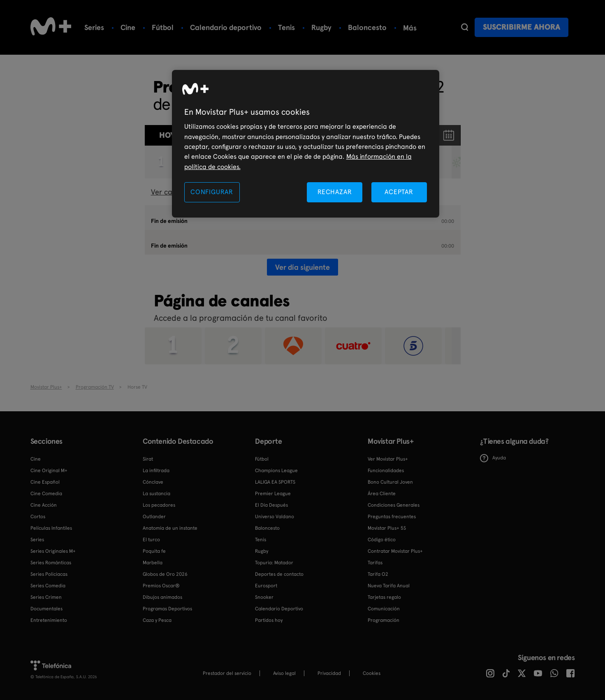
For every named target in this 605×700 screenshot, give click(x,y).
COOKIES (372, 673)
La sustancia (156, 494)
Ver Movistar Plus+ (388, 459)
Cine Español (45, 482)
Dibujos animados (162, 597)
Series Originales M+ (53, 551)
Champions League (276, 471)
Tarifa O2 (378, 574)
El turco (151, 540)
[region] (306, 144)
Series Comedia (48, 586)
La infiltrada (156, 471)
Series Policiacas (49, 574)
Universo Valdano (275, 517)
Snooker (264, 597)
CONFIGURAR (212, 192)
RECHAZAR (335, 192)
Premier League (273, 494)
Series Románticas (51, 563)
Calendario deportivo (226, 27)
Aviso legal (284, 673)
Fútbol (163, 27)
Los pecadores (159, 505)
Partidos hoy (269, 620)
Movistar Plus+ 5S (387, 528)
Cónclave (153, 482)
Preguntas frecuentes (392, 517)
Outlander (154, 517)
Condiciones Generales (394, 505)
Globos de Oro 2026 (165, 574)
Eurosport (266, 586)
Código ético (382, 540)
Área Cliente (382, 494)
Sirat (148, 459)
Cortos (38, 517)
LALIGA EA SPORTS (275, 482)
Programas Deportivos (167, 609)
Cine (128, 27)
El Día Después (271, 505)
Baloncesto (367, 27)
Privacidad (329, 673)
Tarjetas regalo (384, 597)
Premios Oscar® (161, 586)
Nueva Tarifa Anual (389, 586)
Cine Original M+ (49, 471)
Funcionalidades (386, 471)
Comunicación (384, 609)
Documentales (46, 609)
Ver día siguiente (302, 267)
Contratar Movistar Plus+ (395, 551)
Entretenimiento (49, 620)
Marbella (153, 563)
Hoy (167, 135)
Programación (384, 620)
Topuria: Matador (274, 563)
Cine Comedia (46, 494)
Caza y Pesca (157, 620)
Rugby (321, 27)
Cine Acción (44, 505)
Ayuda (493, 458)
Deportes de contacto (279, 574)
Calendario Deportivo (279, 609)
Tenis (286, 27)
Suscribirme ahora (522, 27)
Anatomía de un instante (170, 528)
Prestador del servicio (227, 673)
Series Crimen (46, 597)
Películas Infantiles (51, 528)
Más (410, 28)
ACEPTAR (399, 192)
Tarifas (375, 563)
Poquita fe (154, 551)
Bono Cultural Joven (390, 482)
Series (94, 27)
